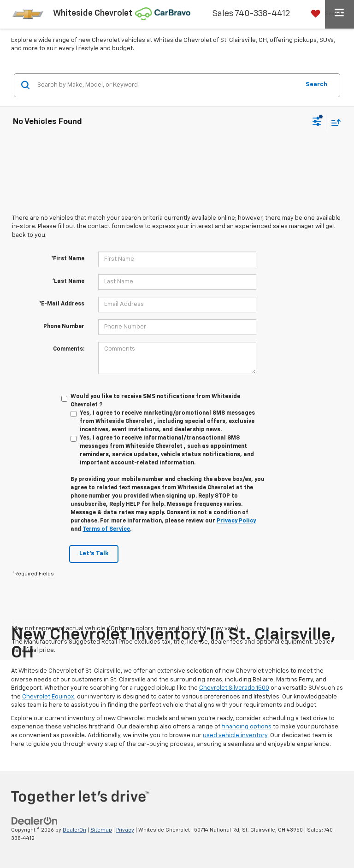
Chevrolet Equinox (48, 697)
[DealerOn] (35, 821)
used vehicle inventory (235, 736)
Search (316, 85)
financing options (247, 727)
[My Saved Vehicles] (324, 14)
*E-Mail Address (62, 304)
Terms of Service (106, 529)
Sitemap (101, 830)
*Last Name (68, 282)
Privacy (125, 830)
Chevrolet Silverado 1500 (234, 688)
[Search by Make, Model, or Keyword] (167, 85)
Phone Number (64, 327)
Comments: (69, 349)
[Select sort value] (334, 122)
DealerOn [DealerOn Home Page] (74, 830)
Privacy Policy (236, 521)
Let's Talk (94, 554)
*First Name (68, 259)
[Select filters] (317, 123)
